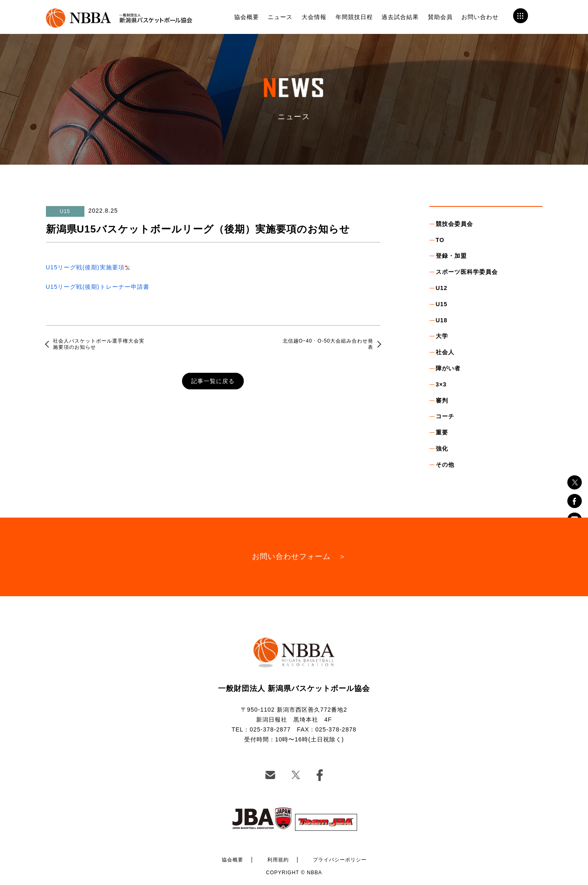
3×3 (441, 384)
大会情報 (314, 17)
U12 (442, 288)
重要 (442, 432)
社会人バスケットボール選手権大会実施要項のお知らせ (99, 344)
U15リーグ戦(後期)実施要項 (85, 267)
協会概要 (247, 17)
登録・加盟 (451, 256)
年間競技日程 (354, 17)
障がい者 (448, 368)
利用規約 (278, 860)
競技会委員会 (454, 224)
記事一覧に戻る (213, 381)
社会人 (445, 352)
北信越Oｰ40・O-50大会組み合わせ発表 (328, 344)
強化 (442, 448)
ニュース (280, 17)
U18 (442, 320)
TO (440, 240)
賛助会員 (440, 17)
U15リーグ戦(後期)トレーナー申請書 (98, 287)
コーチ (445, 416)
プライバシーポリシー (340, 860)
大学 (442, 336)
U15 (442, 304)
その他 (445, 465)
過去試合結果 (400, 17)
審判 (442, 401)
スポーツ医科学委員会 (467, 272)
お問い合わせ (480, 17)
